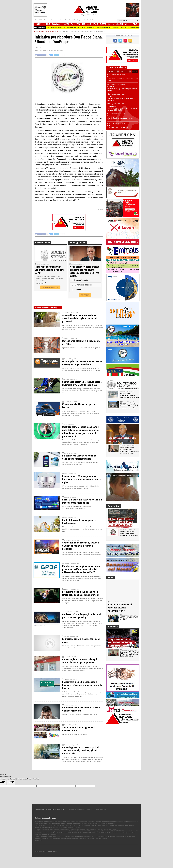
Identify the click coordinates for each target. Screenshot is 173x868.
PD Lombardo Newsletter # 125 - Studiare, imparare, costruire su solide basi (123, 27)
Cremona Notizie (39, 809)
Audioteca (113, 631)
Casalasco (57, 24)
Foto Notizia (114, 506)
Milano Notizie (61, 809)
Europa (103, 24)
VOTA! (85, 295)
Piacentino (76, 24)
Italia (96, 24)
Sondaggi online (78, 243)
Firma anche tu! (50, 287)
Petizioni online (42, 243)
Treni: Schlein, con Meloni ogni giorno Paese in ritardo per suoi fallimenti (75, 27)
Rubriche (119, 24)
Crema (66, 24)
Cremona (46, 24)
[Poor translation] (11, 782)
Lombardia (87, 24)
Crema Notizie (50, 809)
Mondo (111, 24)
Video (127, 24)
